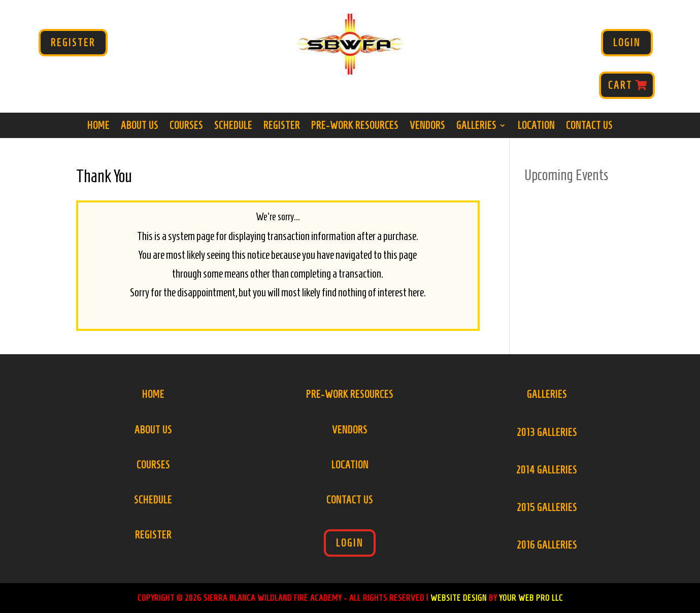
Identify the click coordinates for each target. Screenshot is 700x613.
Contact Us (589, 126)
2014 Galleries (547, 470)
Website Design (459, 598)
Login (627, 43)
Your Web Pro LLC (531, 598)
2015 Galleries (547, 507)
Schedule (233, 126)
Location (536, 126)
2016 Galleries (547, 545)
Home (98, 126)
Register (73, 43)
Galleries (476, 126)
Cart (620, 85)
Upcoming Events (566, 175)
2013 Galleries (547, 432)
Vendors (427, 126)
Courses (186, 126)
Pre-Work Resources (355, 126)
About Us (140, 126)
